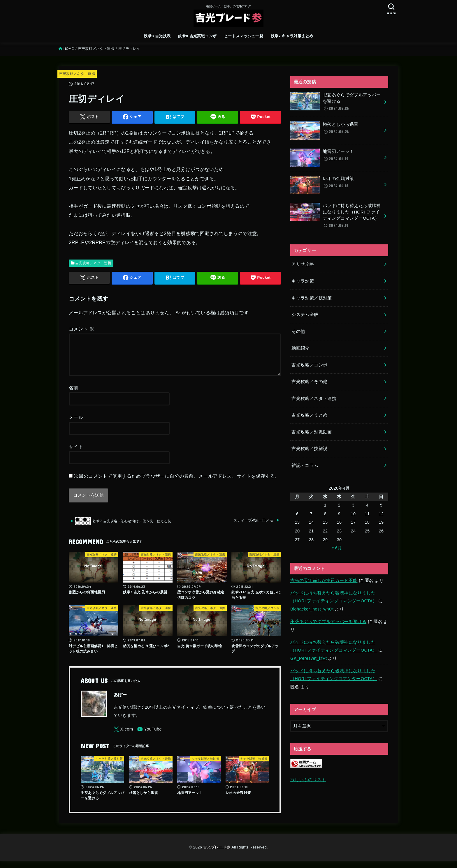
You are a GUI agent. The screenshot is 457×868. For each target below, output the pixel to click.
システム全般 (305, 315)
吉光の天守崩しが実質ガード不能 (324, 581)
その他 (298, 331)
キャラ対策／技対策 (312, 298)
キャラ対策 (303, 281)
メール (76, 424)
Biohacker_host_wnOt (312, 609)
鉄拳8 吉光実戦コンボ (197, 36)
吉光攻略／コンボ (309, 365)
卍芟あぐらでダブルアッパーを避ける (328, 622)
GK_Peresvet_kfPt (309, 658)
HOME (69, 49)
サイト (76, 454)
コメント (81, 329)
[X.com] (123, 736)
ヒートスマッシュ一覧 (244, 36)
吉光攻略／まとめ (309, 415)
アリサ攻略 (303, 264)
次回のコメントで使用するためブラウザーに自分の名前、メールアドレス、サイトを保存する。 (177, 483)
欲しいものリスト (308, 780)
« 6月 (337, 548)
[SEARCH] (391, 9)
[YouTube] (150, 736)
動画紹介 (300, 348)
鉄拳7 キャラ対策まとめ (292, 36)
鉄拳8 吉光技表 (157, 36)
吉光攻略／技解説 (309, 449)
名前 (74, 395)
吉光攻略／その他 (309, 382)
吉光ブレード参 (217, 854)
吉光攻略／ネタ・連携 (96, 49)
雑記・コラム (305, 465)
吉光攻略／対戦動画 (312, 432)
